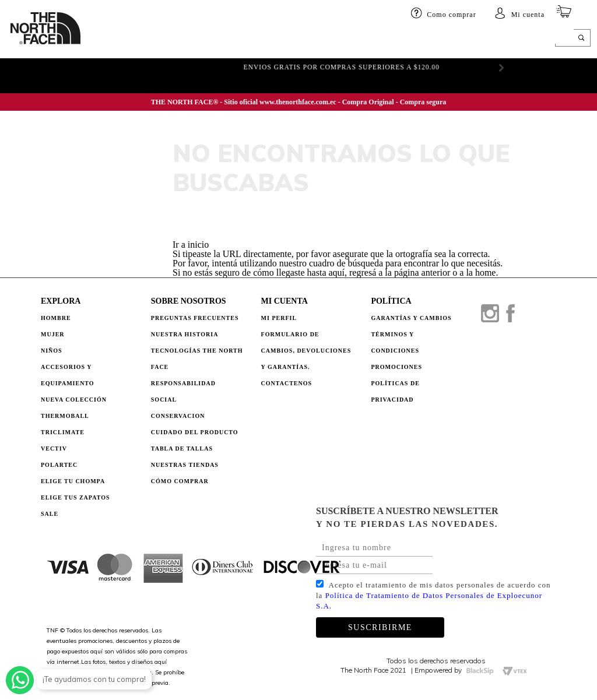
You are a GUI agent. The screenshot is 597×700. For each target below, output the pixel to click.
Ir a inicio (191, 245)
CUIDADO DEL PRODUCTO (195, 432)
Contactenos (287, 383)
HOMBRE (99, 39)
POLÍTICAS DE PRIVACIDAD (395, 391)
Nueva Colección (74, 400)
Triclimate (63, 432)
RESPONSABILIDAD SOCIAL (183, 391)
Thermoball (65, 416)
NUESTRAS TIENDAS (185, 465)
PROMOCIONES (396, 367)
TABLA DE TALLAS (182, 449)
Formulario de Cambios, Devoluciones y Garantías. (306, 351)
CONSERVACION (178, 416)
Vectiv (54, 449)
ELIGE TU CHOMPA (431, 39)
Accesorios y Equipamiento (68, 375)
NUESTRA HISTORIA (185, 334)
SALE (484, 39)
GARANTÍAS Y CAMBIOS (411, 318)
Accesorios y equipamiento (251, 39)
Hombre (56, 318)
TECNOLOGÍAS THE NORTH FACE (197, 359)
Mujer (139, 39)
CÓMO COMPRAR (180, 481)
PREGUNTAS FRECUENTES (195, 318)
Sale (50, 514)
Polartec (59, 465)
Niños (174, 39)
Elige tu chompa (73, 481)
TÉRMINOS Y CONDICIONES (395, 342)
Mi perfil (279, 318)
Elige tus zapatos (75, 497)
